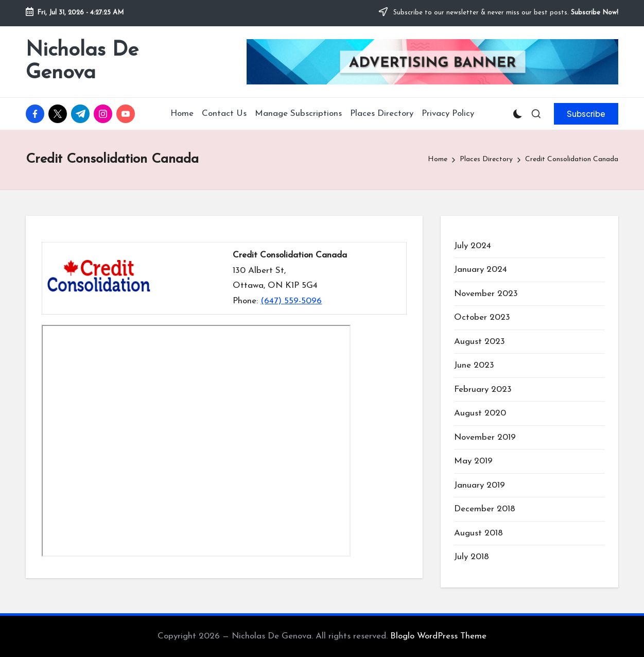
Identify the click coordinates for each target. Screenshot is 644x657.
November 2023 (486, 294)
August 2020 (480, 413)
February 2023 (483, 390)
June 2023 (474, 365)
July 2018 (472, 557)
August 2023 (480, 342)
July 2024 (473, 246)
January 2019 (480, 485)
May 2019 (473, 461)
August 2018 (478, 533)
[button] (586, 114)
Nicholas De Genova (82, 62)
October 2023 (482, 317)
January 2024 (481, 270)
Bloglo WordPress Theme (438, 636)
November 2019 (485, 437)
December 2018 (485, 509)
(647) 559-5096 (291, 301)
